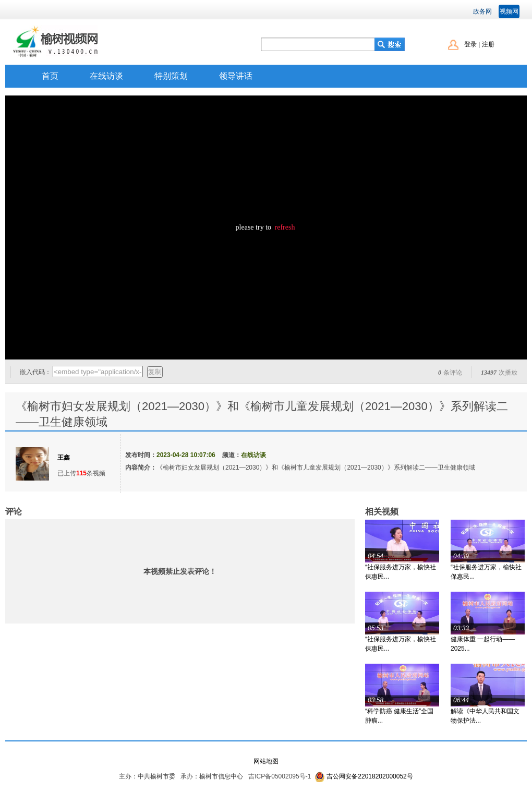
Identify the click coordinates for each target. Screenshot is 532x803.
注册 (488, 44)
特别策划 (171, 76)
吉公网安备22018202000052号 (370, 776)
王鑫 (64, 458)
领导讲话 (236, 76)
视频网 (509, 11)
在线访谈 (106, 76)
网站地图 (266, 761)
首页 (50, 76)
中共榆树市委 (156, 776)
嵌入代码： (35, 372)
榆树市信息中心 (221, 776)
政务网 (482, 11)
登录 (470, 44)
